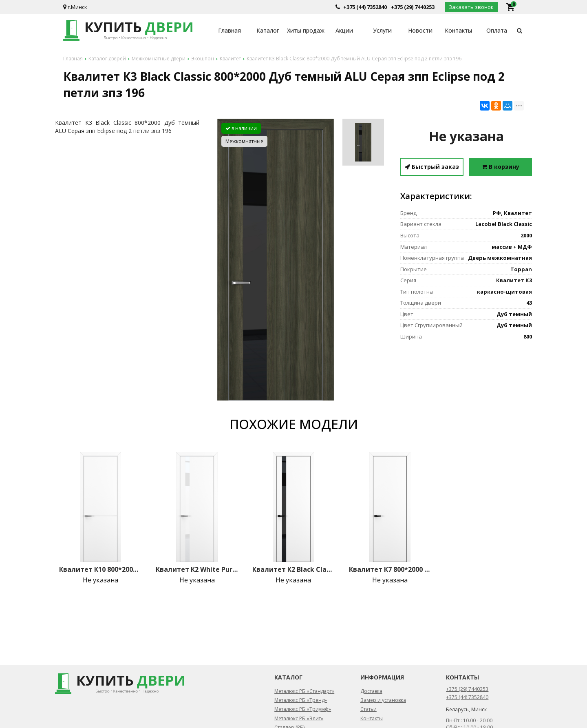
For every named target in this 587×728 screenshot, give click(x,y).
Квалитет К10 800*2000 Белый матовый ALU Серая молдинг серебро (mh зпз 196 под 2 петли (100, 569)
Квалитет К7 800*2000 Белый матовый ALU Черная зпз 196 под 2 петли (390, 569)
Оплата (497, 30)
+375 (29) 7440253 (413, 7)
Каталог (268, 30)
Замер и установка (383, 700)
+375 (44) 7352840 (365, 7)
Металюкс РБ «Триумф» (303, 709)
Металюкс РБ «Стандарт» (304, 691)
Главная (230, 30)
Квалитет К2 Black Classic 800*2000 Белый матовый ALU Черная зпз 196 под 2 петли (293, 569)
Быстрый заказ (432, 167)
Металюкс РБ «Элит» (299, 718)
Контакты (458, 30)
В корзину (501, 167)
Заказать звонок (471, 7)
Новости (420, 30)
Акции (344, 30)
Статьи (369, 709)
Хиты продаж (306, 30)
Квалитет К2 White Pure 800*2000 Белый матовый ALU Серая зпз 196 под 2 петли (197, 569)
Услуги (382, 30)
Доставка (371, 691)
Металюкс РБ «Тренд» (301, 700)
